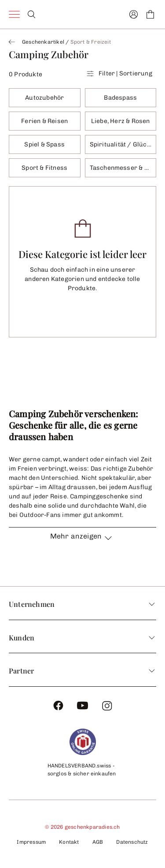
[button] (82, 541)
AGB (98, 842)
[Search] (31, 14)
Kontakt (69, 842)
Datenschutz (132, 842)
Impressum (31, 842)
